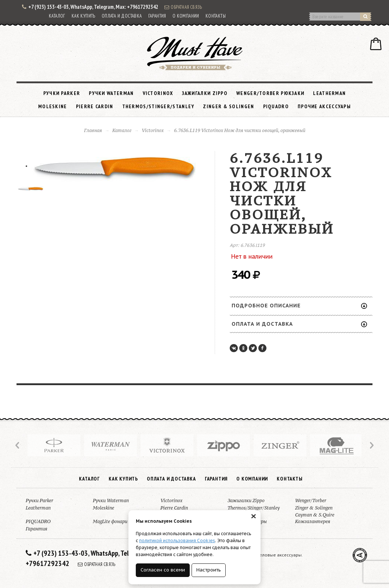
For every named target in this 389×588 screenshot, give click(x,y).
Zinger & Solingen (228, 106)
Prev (18, 445)
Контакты (216, 16)
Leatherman (329, 93)
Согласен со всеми (163, 570)
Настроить (209, 570)
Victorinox (158, 93)
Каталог (57, 16)
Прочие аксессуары (324, 106)
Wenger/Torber (311, 501)
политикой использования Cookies (177, 540)
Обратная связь (183, 7)
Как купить (83, 16)
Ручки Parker (62, 93)
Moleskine (53, 106)
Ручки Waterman (111, 93)
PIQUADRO (276, 106)
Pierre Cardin (95, 106)
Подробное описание (299, 306)
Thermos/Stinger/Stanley (158, 106)
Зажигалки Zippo (205, 93)
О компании (186, 16)
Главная (93, 130)
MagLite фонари (110, 521)
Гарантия (157, 16)
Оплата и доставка (122, 16)
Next (371, 445)
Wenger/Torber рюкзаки (270, 93)
